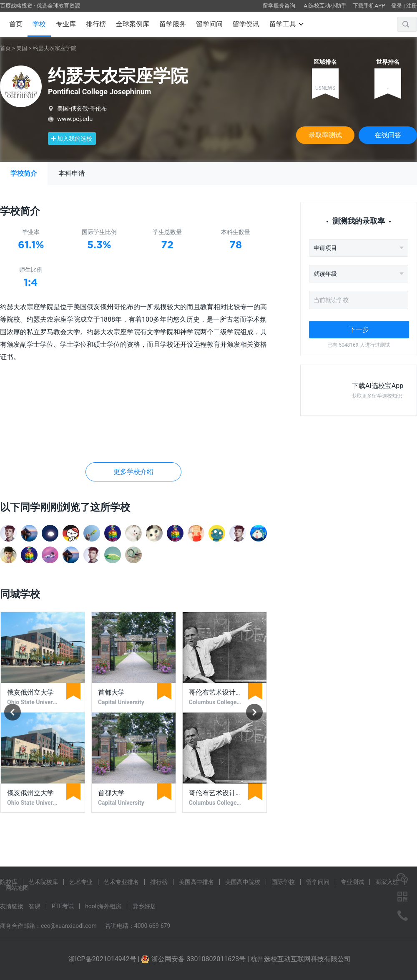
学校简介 (24, 173)
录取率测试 (325, 135)
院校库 (9, 882)
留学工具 (286, 24)
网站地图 (17, 888)
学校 (39, 24)
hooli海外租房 (103, 906)
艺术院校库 (43, 882)
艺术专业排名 (121, 882)
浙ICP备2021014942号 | (105, 959)
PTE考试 (63, 906)
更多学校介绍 (133, 472)
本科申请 (72, 173)
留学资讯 (246, 24)
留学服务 (173, 24)
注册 (412, 6)
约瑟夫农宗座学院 (55, 48)
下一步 (359, 329)
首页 (16, 24)
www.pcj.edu (75, 119)
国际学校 (283, 882)
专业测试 (352, 882)
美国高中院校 (243, 882)
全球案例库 (133, 24)
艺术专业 (81, 882)
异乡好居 (144, 906)
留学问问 (209, 24)
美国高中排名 (196, 882)
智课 (35, 906)
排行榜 (96, 24)
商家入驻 (387, 882)
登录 (397, 6)
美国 (22, 48)
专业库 (66, 24)
